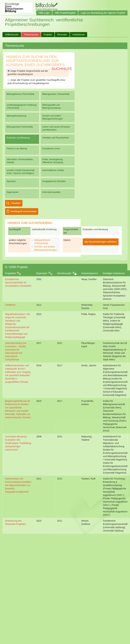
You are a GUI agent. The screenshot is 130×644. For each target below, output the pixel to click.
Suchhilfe (62, 69)
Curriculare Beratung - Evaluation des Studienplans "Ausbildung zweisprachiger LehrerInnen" (18, 443)
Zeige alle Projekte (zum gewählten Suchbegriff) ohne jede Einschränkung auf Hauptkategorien (36, 82)
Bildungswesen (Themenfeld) (56, 94)
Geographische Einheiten (54, 181)
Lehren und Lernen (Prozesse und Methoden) (56, 128)
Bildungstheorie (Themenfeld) (20, 94)
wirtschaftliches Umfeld (53, 170)
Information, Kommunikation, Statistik (20, 161)
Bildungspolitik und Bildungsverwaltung (51, 106)
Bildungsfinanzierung (16, 116)
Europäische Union (51, 148)
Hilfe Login (44, 13)
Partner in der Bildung (17, 148)
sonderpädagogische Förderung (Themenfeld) (22, 106)
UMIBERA (10, 305)
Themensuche (31, 35)
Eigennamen (13, 192)
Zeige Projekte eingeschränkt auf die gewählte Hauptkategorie (28, 73)
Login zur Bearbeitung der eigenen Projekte (103, 13)
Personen (62, 35)
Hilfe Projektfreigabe (65, 13)
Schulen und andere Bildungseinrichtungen (53, 117)
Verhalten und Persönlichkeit (56, 138)
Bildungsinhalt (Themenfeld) (20, 127)
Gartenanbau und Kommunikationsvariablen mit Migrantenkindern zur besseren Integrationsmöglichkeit (18, 485)
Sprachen (11, 181)
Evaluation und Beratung (18, 138)
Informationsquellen (51, 192)
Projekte (48, 35)
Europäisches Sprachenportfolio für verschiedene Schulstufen (18, 283)
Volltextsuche (12, 35)
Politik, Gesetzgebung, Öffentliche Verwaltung (53, 161)
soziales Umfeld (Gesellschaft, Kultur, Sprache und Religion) (21, 172)
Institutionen (79, 35)
